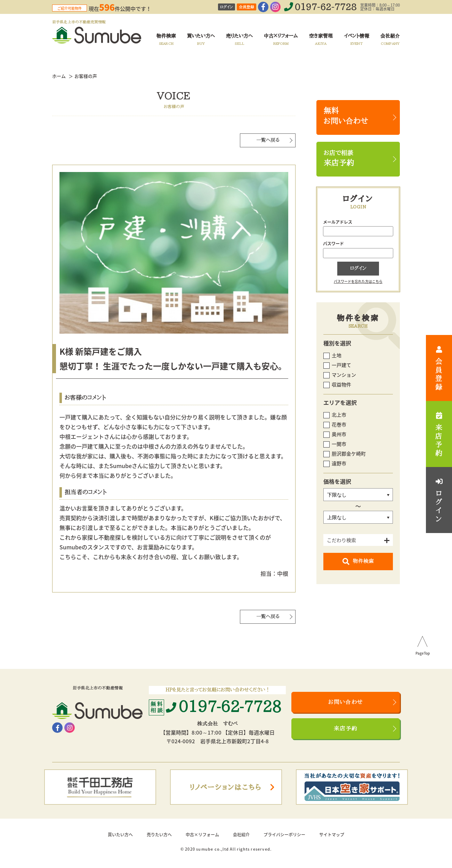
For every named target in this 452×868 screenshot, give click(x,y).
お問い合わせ (346, 702)
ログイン (227, 7)
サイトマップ (332, 835)
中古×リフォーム (202, 835)
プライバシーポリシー (284, 835)
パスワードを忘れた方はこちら (358, 281)
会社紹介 (241, 835)
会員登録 (247, 7)
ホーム (59, 76)
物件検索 (358, 562)
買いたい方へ (120, 835)
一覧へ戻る (268, 140)
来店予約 (346, 729)
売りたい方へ (159, 835)
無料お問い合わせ (346, 116)
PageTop (423, 654)
